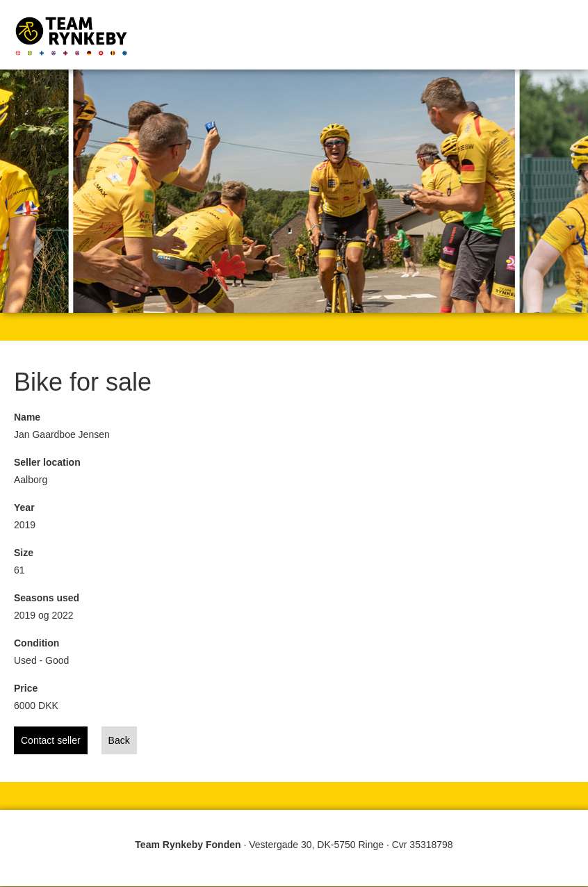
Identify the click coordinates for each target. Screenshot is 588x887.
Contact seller (51, 740)
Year (24, 507)
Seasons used (47, 598)
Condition (36, 643)
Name (27, 417)
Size (24, 553)
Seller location (47, 462)
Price (26, 688)
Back (119, 740)
